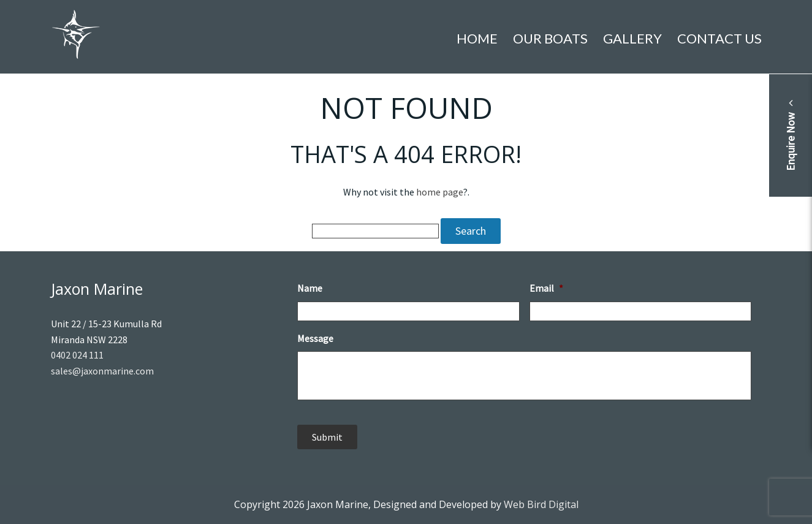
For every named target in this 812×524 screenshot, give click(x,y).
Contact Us (719, 38)
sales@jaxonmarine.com (102, 371)
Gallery (632, 38)
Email (546, 288)
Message (315, 338)
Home (477, 38)
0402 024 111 (77, 355)
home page (440, 192)
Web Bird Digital (541, 504)
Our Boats (550, 38)
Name (310, 288)
